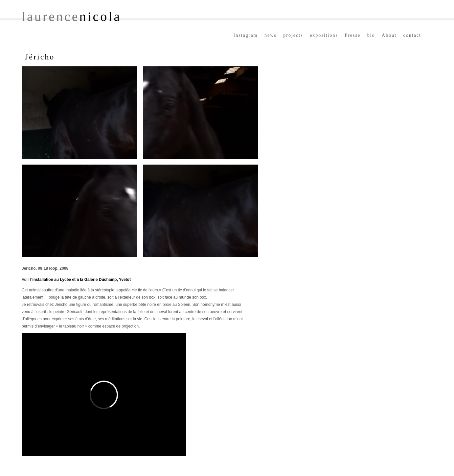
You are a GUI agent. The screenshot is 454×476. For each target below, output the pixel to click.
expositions (324, 35)
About (389, 35)
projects (293, 35)
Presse (352, 35)
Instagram (246, 35)
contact (412, 35)
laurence (71, 17)
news (271, 35)
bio (371, 35)
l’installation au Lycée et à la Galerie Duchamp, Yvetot (80, 280)
